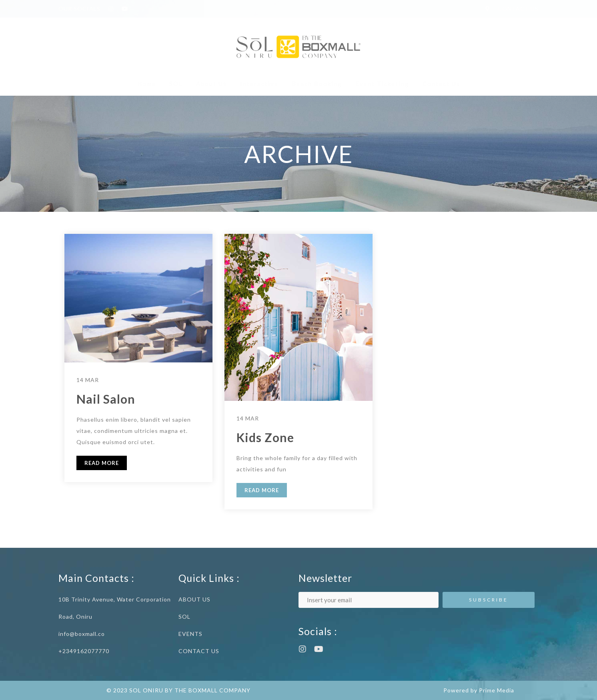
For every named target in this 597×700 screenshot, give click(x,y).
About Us (211, 84)
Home (147, 84)
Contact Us (441, 84)
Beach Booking (317, 84)
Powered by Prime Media (479, 690)
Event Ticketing (382, 84)
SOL (176, 84)
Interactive (259, 84)
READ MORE (102, 463)
